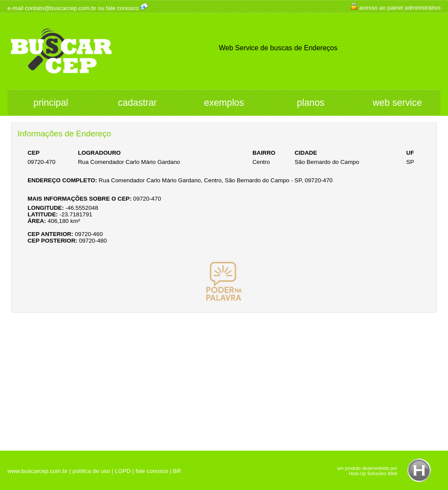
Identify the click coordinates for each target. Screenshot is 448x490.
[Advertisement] (224, 379)
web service (397, 103)
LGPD (122, 471)
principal (51, 103)
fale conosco (122, 8)
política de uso (91, 471)
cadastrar (138, 103)
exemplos (224, 103)
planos (311, 103)
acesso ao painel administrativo (400, 8)
